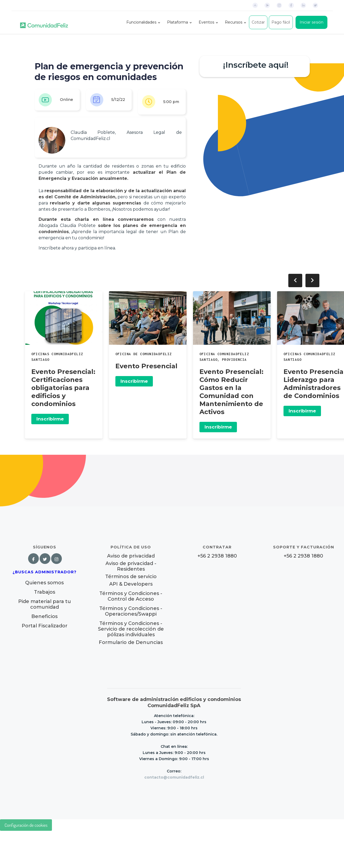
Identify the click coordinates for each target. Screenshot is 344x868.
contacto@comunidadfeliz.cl (174, 777)
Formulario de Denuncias (131, 642)
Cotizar (258, 22)
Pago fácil (281, 22)
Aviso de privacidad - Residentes (131, 566)
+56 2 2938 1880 (217, 556)
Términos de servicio (131, 577)
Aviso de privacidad (131, 556)
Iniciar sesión (311, 22)
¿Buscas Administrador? (45, 572)
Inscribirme (50, 419)
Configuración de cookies (26, 825)
